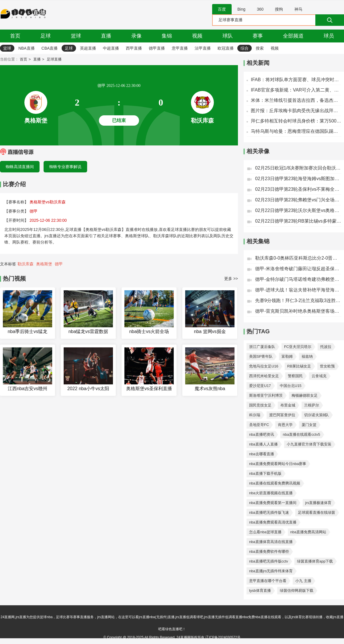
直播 (106, 36)
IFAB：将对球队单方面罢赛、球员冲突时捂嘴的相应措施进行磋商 (296, 80)
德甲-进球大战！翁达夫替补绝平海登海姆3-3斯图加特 (298, 290)
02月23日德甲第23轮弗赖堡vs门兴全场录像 (298, 200)
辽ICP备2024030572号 (223, 637)
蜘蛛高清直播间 (20, 167)
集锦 (167, 36)
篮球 (76, 36)
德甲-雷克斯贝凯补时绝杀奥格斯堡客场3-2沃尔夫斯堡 (298, 311)
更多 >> (231, 279)
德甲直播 (157, 48)
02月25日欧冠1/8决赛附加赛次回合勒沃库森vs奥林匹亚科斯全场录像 (298, 168)
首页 (15, 36)
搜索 (260, 48)
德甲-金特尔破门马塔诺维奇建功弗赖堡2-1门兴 (298, 279)
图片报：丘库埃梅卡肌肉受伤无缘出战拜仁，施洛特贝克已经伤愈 (296, 111)
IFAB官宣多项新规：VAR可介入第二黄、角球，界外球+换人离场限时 (296, 90)
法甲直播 (203, 48)
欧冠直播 (226, 48)
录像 (136, 36)
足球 (46, 36)
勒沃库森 (26, 264)
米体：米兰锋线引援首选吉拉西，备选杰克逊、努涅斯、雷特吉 (296, 100)
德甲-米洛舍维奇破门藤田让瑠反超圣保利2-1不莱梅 (298, 269)
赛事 (258, 36)
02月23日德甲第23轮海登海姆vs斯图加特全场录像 (298, 179)
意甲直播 (180, 48)
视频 (197, 36)
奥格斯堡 (44, 264)
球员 (329, 36)
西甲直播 (134, 48)
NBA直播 (27, 48)
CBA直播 (50, 48)
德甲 (59, 264)
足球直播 (54, 59)
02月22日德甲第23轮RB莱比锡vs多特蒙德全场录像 (298, 221)
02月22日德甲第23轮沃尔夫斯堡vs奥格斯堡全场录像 (298, 210)
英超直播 (88, 48)
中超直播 (111, 48)
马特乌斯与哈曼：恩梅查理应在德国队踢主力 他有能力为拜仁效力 (296, 131)
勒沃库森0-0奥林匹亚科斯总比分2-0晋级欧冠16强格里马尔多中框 (298, 258)
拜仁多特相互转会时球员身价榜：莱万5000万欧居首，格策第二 (296, 121)
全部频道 (293, 36)
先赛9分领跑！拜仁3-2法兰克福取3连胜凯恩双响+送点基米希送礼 (298, 300)
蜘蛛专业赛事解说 (65, 167)
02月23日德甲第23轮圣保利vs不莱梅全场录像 (298, 189)
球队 (228, 36)
